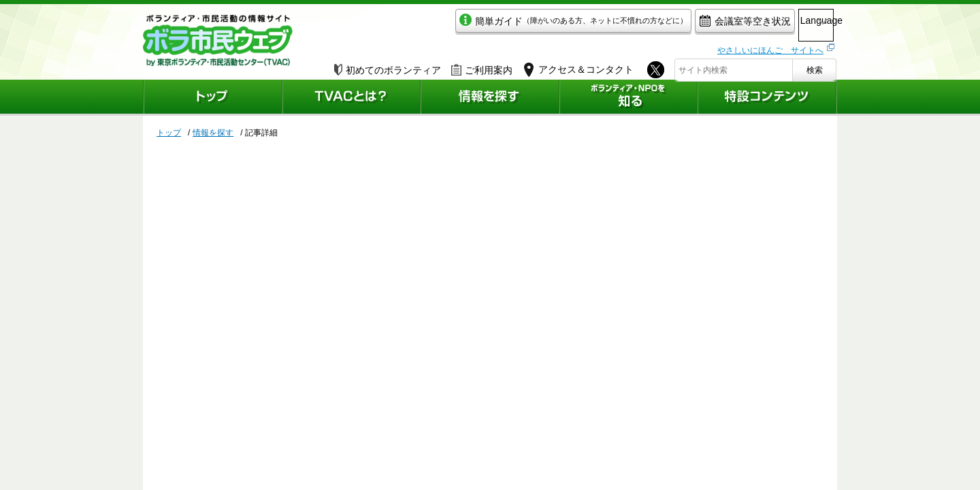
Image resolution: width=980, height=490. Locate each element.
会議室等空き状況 (684, 25)
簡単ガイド (513, 25)
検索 (815, 66)
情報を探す (213, 133)
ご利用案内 (482, 66)
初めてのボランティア (388, 66)
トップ (169, 133)
